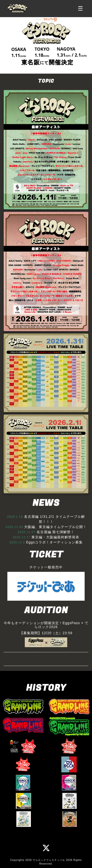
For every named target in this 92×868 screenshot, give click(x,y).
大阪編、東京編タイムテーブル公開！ (55, 527)
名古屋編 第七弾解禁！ (56, 532)
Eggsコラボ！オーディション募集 (54, 542)
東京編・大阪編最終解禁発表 (55, 537)
